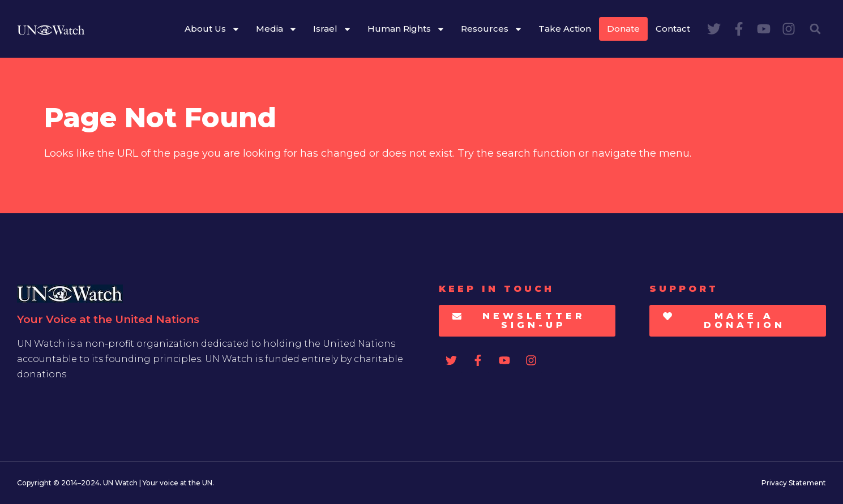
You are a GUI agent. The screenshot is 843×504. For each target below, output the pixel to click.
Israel (332, 29)
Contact (673, 29)
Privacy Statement (794, 483)
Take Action (565, 29)
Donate (623, 29)
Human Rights (406, 29)
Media (277, 29)
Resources (492, 29)
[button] (815, 29)
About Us (212, 29)
